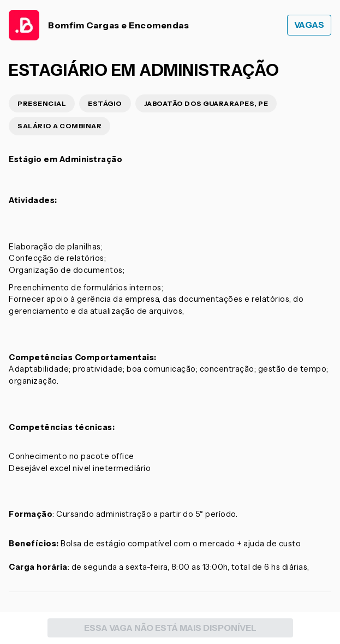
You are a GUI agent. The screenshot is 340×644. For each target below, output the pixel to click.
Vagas (309, 25)
